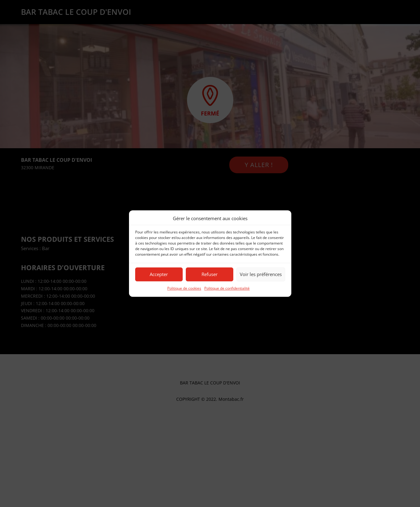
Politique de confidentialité (227, 288)
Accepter (159, 274)
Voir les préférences (261, 274)
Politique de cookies (184, 288)
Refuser (210, 274)
